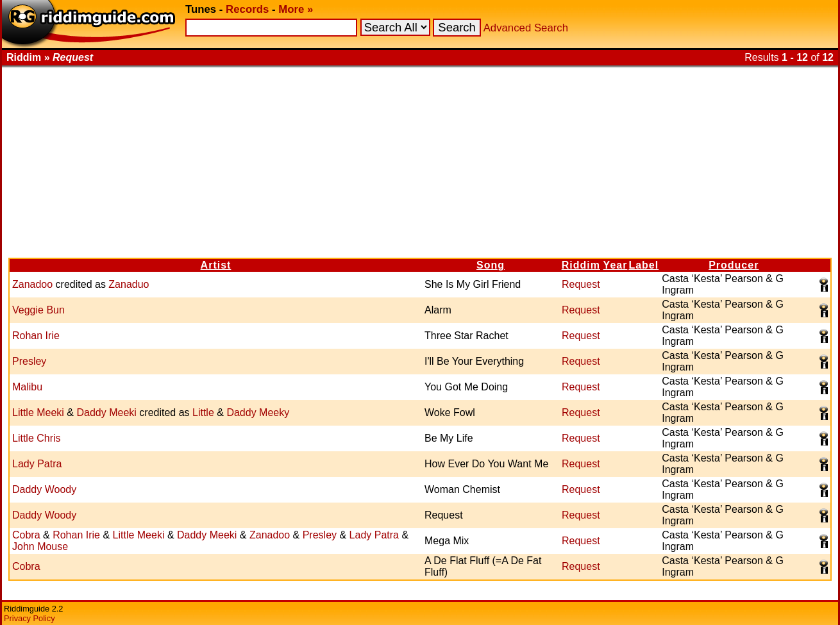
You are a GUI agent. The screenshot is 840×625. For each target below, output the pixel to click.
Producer (734, 265)
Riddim (581, 265)
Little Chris (37, 438)
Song (491, 265)
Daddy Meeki (106, 413)
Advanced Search (526, 28)
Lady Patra (37, 464)
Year (616, 265)
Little (203, 413)
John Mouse (40, 546)
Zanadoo (32, 284)
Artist (216, 265)
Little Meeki (38, 413)
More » (296, 9)
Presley (29, 361)
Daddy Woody (44, 489)
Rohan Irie (36, 336)
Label (643, 265)
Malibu (27, 387)
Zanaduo (129, 284)
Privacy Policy (29, 618)
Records (247, 9)
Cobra (26, 535)
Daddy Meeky (258, 413)
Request (581, 284)
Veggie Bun (38, 310)
